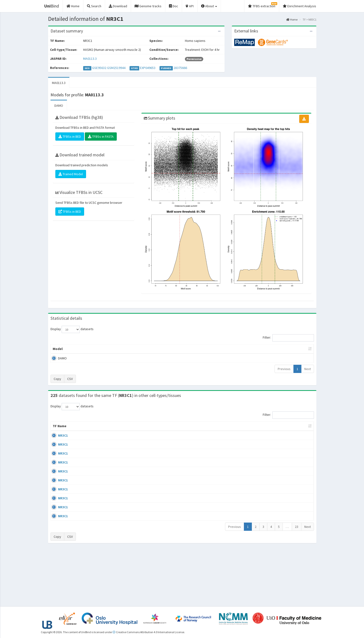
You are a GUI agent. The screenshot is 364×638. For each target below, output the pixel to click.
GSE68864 (274, 440)
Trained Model (71, 174)
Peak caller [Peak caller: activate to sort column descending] (86, 349)
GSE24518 (274, 454)
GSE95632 (99, 68)
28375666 (180, 68)
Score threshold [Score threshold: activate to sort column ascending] (222, 349)
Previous (284, 369)
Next (308, 369)
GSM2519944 (116, 68)
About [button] (209, 6)
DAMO (59, 106)
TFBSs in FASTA (101, 137)
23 (297, 581)
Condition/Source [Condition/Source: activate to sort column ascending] (132, 431)
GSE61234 (274, 566)
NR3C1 (58, 440)
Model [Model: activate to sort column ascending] (58, 349)
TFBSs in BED (70, 137)
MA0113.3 (90, 59)
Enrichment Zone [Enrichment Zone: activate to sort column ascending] (153, 349)
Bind (52, 6)
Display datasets (72, 329)
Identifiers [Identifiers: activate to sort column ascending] (275, 431)
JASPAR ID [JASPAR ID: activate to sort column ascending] (299, 428)
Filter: (288, 338)
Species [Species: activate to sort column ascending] (250, 431)
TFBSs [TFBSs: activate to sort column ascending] (190, 349)
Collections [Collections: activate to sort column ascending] (222, 431)
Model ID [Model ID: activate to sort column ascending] (118, 349)
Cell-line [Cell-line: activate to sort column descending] (79, 431)
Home (292, 19)
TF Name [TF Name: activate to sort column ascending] (57, 428)
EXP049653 (148, 68)
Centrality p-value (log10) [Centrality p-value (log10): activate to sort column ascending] (274, 349)
